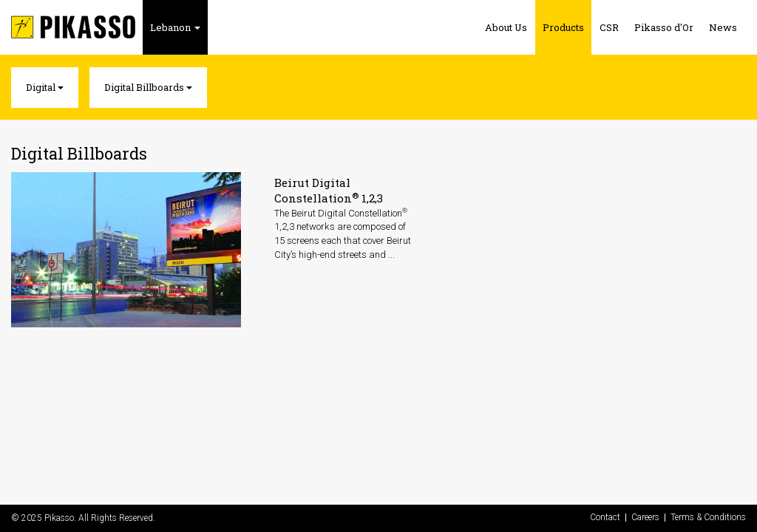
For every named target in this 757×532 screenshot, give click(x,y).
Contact (605, 518)
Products (563, 27)
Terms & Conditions (708, 518)
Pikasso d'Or (664, 27)
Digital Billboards (148, 87)
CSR (609, 27)
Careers (645, 518)
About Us (506, 27)
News (723, 27)
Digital (45, 87)
